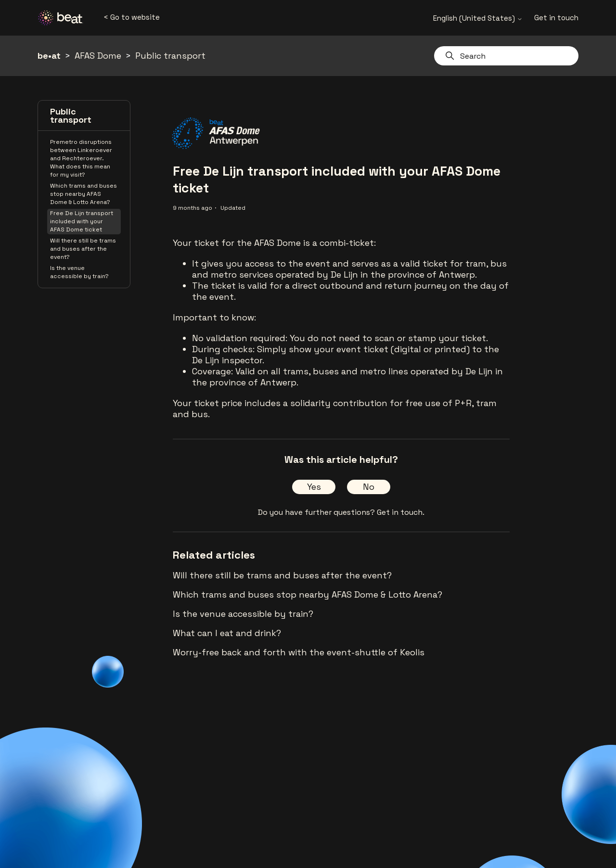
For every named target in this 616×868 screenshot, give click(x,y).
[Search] (506, 56)
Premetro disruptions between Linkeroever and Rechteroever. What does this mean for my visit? (81, 158)
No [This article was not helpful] (369, 487)
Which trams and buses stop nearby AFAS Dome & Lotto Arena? (83, 194)
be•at (49, 56)
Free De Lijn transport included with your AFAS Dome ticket (82, 221)
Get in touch (556, 18)
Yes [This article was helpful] (314, 487)
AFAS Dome (98, 56)
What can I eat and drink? (227, 633)
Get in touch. (401, 512)
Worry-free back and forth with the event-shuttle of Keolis (299, 652)
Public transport (170, 56)
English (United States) (478, 18)
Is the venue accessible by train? (79, 272)
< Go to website (132, 17)
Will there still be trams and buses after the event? (83, 249)
